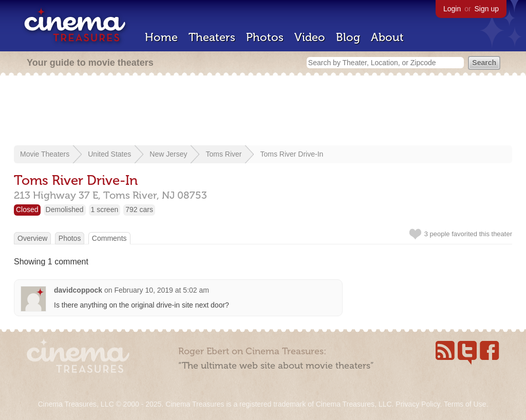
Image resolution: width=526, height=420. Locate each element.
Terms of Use (465, 404)
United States (109, 154)
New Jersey (168, 154)
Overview (32, 238)
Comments (109, 238)
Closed (27, 209)
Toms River (223, 154)
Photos (265, 37)
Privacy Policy (418, 404)
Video (310, 37)
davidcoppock (78, 290)
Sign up (487, 9)
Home (161, 37)
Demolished (65, 209)
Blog (348, 37)
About (387, 37)
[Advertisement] (263, 111)
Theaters (212, 37)
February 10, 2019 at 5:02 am (162, 290)
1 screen (105, 209)
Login (452, 9)
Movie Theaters (45, 154)
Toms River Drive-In (292, 154)
